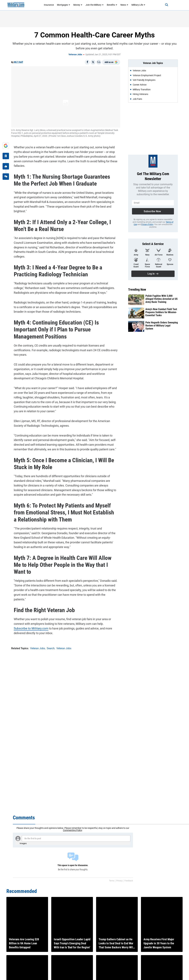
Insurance (49, 5)
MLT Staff (18, 62)
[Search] (163, 5)
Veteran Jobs (75, 54)
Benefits (112, 5)
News (124, 5)
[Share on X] (93, 62)
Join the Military (95, 5)
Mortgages (64, 5)
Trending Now (137, 290)
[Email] (99, 62)
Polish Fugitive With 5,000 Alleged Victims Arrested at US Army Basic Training (162, 299)
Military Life (138, 5)
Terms (112, 881)
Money (78, 5)
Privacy (119, 881)
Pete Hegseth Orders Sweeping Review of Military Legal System (162, 326)
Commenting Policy (72, 830)
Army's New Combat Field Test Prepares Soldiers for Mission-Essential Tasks (161, 312)
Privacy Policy (147, 224)
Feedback (129, 881)
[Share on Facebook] (87, 62)
